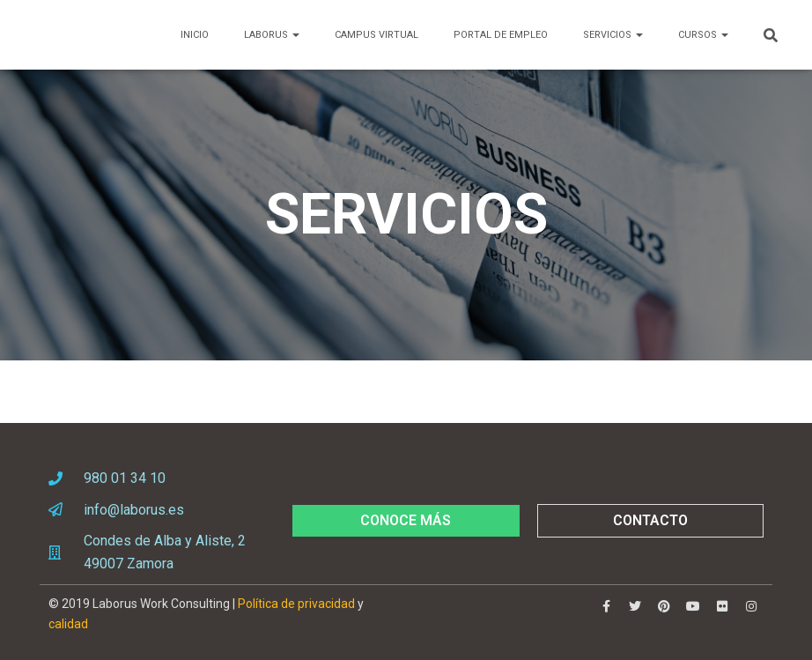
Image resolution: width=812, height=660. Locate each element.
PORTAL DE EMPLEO (501, 35)
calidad (68, 624)
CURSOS (703, 35)
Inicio (195, 35)
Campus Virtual (376, 35)
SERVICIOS (613, 35)
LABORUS (272, 35)
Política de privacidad (296, 604)
